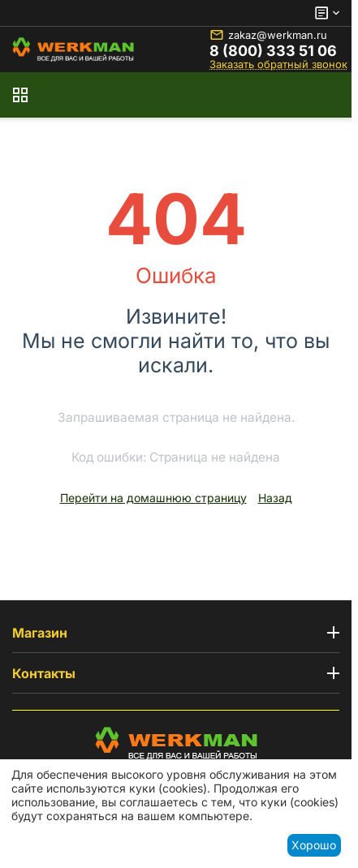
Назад (275, 498)
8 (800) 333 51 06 (273, 51)
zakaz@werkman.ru (268, 35)
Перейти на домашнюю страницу (153, 498)
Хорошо (314, 845)
